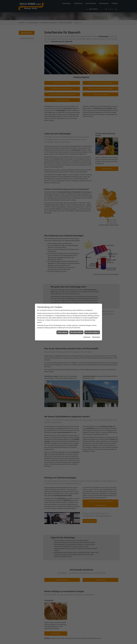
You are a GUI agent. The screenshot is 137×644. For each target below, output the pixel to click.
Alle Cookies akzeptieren (92, 332)
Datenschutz (96, 337)
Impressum (87, 337)
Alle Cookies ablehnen (76, 332)
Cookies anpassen (62, 332)
